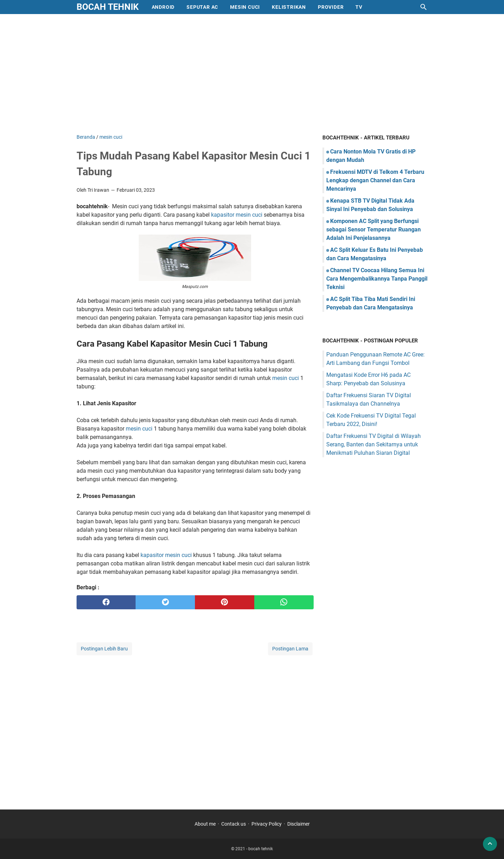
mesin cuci (245, 7)
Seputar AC (202, 7)
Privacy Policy (267, 824)
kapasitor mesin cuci (237, 215)
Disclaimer (299, 824)
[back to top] (490, 844)
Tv (359, 7)
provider (331, 7)
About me (205, 824)
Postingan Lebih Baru (104, 649)
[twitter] (165, 602)
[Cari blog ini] (424, 7)
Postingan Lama (290, 649)
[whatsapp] (284, 602)
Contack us (234, 824)
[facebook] (106, 602)
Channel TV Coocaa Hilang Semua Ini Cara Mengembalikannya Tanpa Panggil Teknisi (377, 279)
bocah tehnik (108, 7)
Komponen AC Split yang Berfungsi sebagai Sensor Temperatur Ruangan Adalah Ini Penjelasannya (374, 229)
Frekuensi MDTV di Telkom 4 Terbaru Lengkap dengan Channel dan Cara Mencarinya (375, 180)
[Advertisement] (252, 74)
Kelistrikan (289, 7)
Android (163, 7)
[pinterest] (225, 602)
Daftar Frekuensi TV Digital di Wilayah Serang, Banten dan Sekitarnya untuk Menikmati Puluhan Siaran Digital (374, 444)
